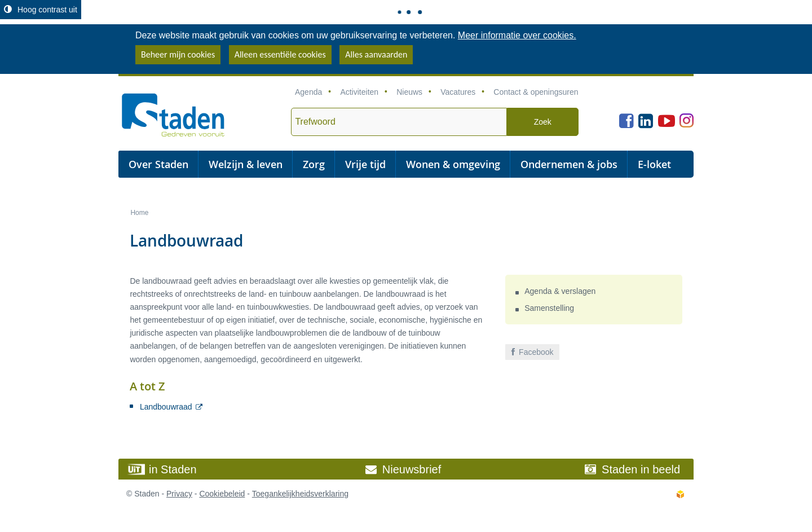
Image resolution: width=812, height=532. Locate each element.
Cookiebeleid (222, 494)
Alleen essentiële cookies (280, 54)
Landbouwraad (166, 407)
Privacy (179, 494)
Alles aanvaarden (376, 54)
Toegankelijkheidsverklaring (300, 494)
